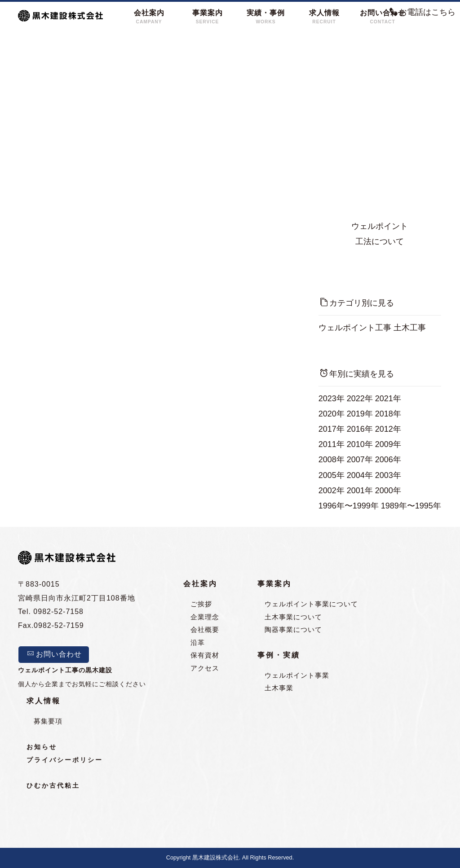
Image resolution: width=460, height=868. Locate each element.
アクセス (205, 668)
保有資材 (205, 655)
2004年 (360, 475)
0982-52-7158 (58, 612)
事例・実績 (279, 655)
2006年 (388, 460)
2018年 (388, 414)
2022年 (360, 399)
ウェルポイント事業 (297, 675)
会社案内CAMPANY (149, 17)
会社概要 (205, 630)
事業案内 (274, 584)
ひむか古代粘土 (53, 786)
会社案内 (200, 584)
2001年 (360, 491)
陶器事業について (293, 630)
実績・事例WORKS (266, 17)
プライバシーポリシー (65, 760)
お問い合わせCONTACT (383, 17)
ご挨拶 (201, 604)
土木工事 (410, 328)
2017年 (332, 429)
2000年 (388, 491)
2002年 (332, 491)
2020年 (332, 414)
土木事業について (293, 617)
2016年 (360, 429)
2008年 (332, 460)
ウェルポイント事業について (311, 604)
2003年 (388, 475)
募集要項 (48, 721)
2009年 (388, 444)
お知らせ (42, 747)
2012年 (388, 429)
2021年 (388, 399)
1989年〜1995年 (411, 506)
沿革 (198, 642)
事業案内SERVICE (208, 17)
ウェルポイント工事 (355, 328)
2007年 (360, 460)
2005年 (332, 475)
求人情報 (44, 701)
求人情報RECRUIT (324, 17)
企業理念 (205, 617)
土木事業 (279, 688)
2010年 (360, 444)
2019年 (360, 414)
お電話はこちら (422, 12)
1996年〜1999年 (349, 506)
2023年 (332, 399)
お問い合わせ (54, 654)
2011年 (332, 444)
